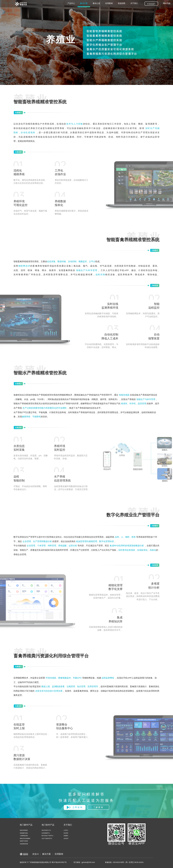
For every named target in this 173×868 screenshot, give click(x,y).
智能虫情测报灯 (24, 830)
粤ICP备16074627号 (59, 862)
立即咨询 (75, 807)
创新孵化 (66, 836)
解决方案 (47, 854)
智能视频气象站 (24, 833)
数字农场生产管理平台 (47, 836)
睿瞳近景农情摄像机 (25, 838)
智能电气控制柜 (24, 841)
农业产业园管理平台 (47, 838)
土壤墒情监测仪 (24, 836)
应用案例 (59, 854)
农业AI (36, 854)
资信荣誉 (66, 833)
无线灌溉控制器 (24, 844)
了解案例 (98, 807)
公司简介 (66, 830)
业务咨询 (66, 838)
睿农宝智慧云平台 (46, 830)
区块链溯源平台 (46, 833)
